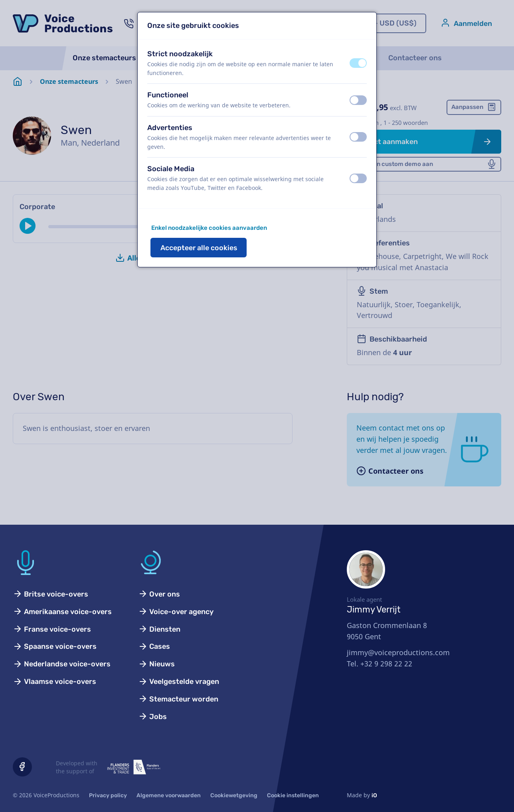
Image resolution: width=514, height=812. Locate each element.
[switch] (358, 63)
